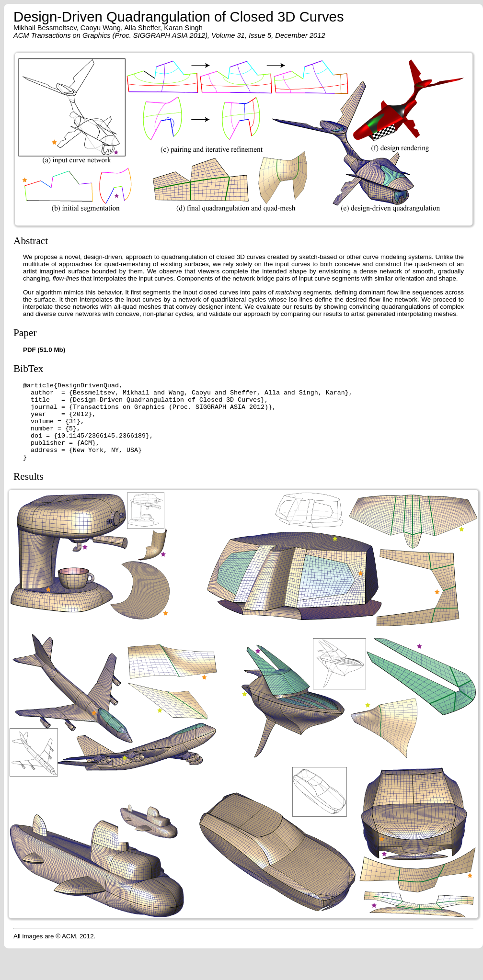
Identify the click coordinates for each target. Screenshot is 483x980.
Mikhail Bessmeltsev (45, 28)
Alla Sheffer (142, 28)
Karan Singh (183, 28)
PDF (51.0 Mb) (44, 350)
